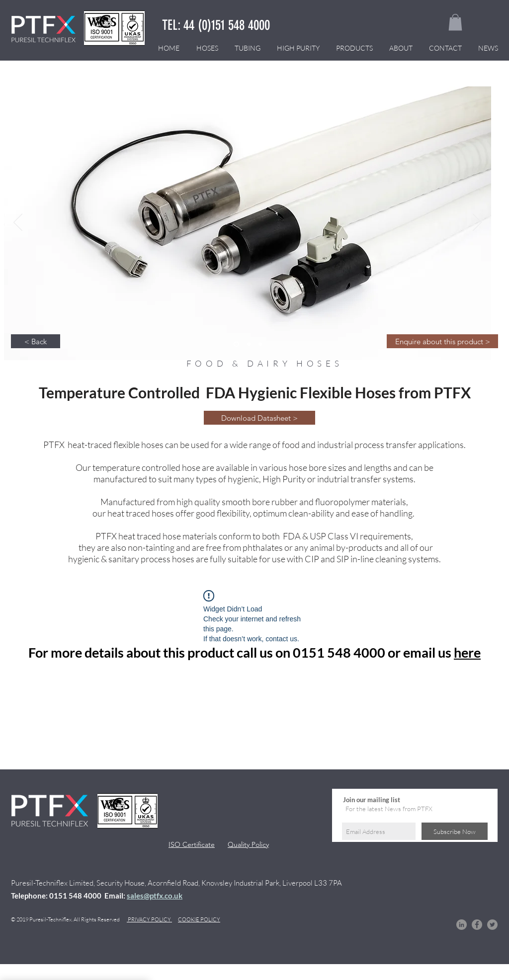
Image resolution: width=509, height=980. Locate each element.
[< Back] (36, 341)
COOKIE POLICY (199, 919)
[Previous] (18, 223)
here (467, 652)
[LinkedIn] (462, 925)
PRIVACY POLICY (149, 919)
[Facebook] (477, 925)
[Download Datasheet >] (259, 418)
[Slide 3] (236, 344)
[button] (455, 22)
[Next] (477, 223)
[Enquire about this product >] (442, 341)
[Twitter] (492, 925)
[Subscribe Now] (455, 831)
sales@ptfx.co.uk (155, 896)
